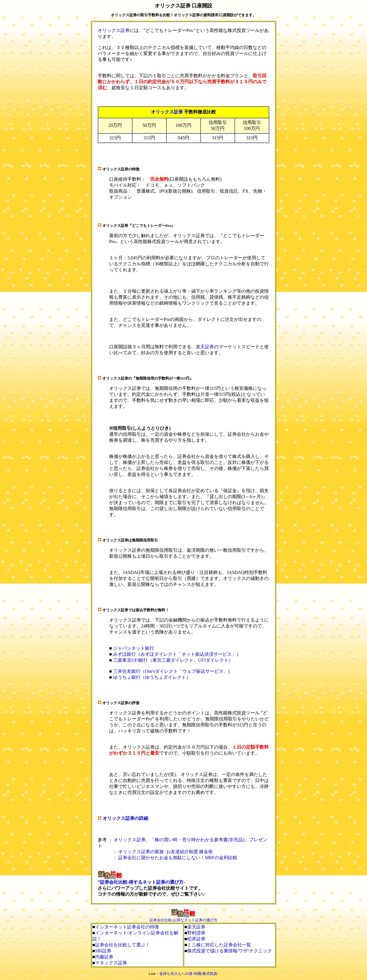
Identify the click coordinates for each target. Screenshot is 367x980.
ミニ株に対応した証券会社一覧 (219, 945)
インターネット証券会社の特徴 (127, 927)
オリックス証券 (114, 30)
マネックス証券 (111, 963)
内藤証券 (104, 957)
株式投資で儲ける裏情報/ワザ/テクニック (230, 951)
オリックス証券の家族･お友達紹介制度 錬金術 (166, 852)
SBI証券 (103, 951)
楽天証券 (205, 347)
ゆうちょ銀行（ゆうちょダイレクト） (152, 677)
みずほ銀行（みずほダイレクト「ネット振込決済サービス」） (177, 654)
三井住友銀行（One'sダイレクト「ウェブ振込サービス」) (171, 671)
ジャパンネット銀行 (134, 648)
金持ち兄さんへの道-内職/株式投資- (189, 974)
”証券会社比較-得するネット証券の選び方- (141, 882)
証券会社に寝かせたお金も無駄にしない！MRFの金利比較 (178, 858)
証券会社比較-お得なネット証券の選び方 (183, 920)
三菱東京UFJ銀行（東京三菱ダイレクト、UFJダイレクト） (173, 660)
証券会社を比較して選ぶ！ (123, 945)
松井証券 (196, 939)
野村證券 (196, 933)
